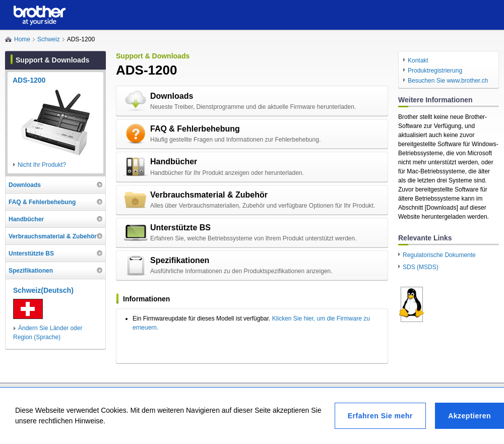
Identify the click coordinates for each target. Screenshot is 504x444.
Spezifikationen (180, 260)
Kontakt (418, 60)
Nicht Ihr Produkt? (42, 165)
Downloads (172, 96)
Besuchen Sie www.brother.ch (448, 81)
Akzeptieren (469, 416)
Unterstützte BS (180, 228)
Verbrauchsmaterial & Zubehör (209, 195)
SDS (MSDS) (421, 267)
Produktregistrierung (435, 71)
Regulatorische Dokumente (439, 255)
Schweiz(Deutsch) (43, 290)
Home (22, 39)
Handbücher (174, 162)
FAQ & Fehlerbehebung (195, 129)
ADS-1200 (29, 80)
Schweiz (49, 39)
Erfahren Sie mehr (380, 416)
